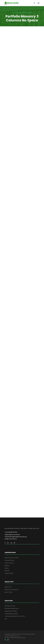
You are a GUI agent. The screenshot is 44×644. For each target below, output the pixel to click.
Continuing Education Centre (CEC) (15, 616)
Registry (7, 566)
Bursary (7, 568)
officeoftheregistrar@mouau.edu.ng (16, 537)
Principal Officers (9, 560)
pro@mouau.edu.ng (11, 539)
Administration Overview (12, 558)
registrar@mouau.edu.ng (12, 535)
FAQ (6, 619)
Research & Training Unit (12, 590)
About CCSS (8, 587)
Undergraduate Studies (11, 614)
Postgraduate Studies (11, 611)
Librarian (7, 571)
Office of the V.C (9, 563)
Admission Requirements (12, 608)
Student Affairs (9, 573)
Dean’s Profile (8, 592)
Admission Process (10, 606)
